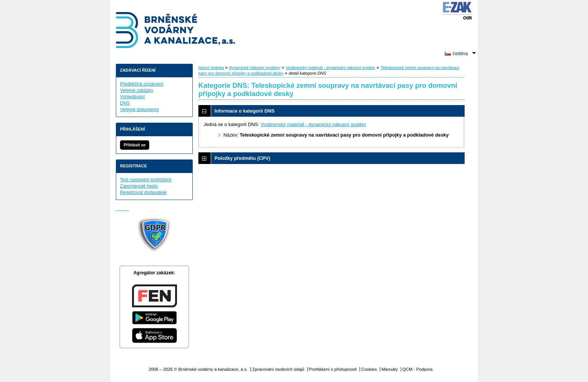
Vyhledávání (132, 97)
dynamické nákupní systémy (255, 68)
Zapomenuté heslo (139, 186)
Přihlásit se (135, 145)
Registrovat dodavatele (143, 193)
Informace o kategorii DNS (244, 111)
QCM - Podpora (418, 369)
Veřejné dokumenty (139, 110)
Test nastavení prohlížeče (146, 180)
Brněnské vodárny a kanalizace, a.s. (176, 31)
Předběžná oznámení (142, 84)
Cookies (369, 369)
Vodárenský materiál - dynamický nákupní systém (331, 68)
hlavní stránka (211, 68)
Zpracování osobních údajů (278, 369)
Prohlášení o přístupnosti (333, 369)
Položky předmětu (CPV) (242, 158)
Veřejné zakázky (137, 90)
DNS (125, 103)
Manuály (390, 369)
